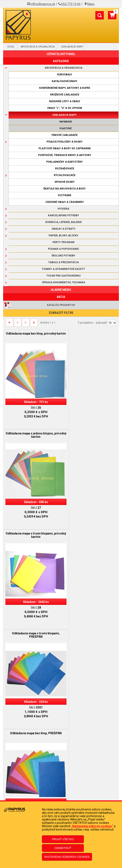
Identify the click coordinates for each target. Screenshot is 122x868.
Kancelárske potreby (64, 215)
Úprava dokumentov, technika (64, 282)
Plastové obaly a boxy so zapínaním (65, 148)
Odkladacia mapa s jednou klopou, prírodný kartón (90, 335)
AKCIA (61, 297)
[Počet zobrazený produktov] (112, 323)
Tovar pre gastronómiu (63, 276)
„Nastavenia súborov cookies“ (92, 826)
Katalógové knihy (65, 81)
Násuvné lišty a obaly (65, 101)
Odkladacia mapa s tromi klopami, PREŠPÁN (90, 427)
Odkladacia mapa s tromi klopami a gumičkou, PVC (32, 612)
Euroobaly (65, 75)
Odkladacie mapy (72, 47)
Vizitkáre (65, 195)
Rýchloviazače (65, 175)
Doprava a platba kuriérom (61, 775)
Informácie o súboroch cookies (61, 788)
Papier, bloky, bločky (64, 236)
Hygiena (63, 209)
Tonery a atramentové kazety (63, 269)
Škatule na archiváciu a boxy (65, 189)
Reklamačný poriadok (61, 769)
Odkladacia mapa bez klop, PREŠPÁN (32, 518)
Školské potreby (63, 256)
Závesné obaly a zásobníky (65, 202)
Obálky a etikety (64, 229)
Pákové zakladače (65, 135)
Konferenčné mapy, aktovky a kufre (65, 88)
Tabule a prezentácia (64, 262)
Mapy (91, 4)
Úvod (11, 47)
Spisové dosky (65, 182)
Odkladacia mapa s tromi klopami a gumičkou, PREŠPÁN (90, 520)
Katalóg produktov (61, 305)
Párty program (63, 242)
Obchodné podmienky (61, 763)
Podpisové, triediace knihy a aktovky (65, 155)
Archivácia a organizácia (38, 47)
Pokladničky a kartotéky (65, 162)
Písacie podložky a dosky (65, 142)
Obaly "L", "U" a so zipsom (65, 108)
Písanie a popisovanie (63, 249)
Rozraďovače (65, 169)
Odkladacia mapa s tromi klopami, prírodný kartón (32, 427)
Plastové (66, 128)
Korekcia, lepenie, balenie (64, 222)
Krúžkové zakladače (65, 95)
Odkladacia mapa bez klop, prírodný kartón (32, 335)
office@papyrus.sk (43, 4)
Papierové (66, 122)
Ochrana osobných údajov (61, 782)
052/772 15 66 (71, 4)
